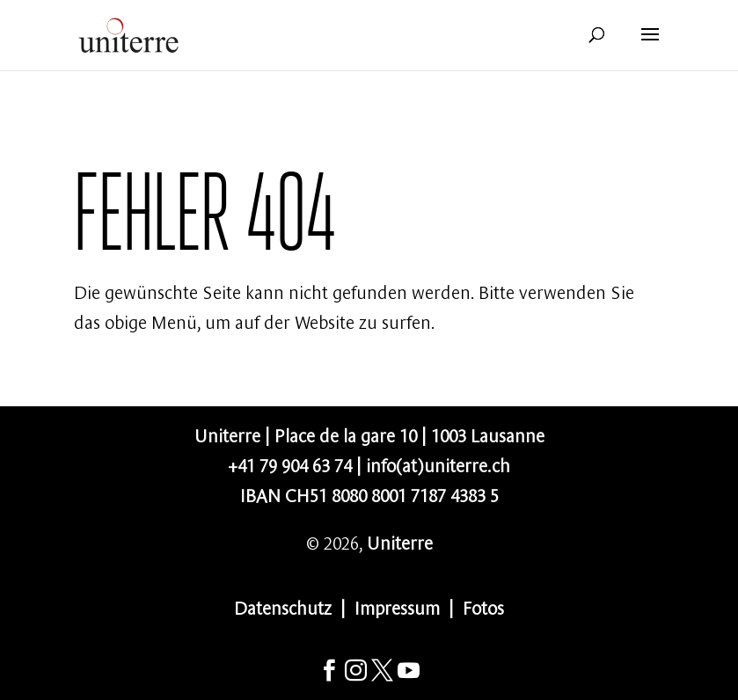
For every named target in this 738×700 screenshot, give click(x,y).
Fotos (483, 606)
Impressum (397, 606)
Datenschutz (283, 606)
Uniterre (400, 541)
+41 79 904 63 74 (290, 464)
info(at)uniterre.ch (438, 464)
